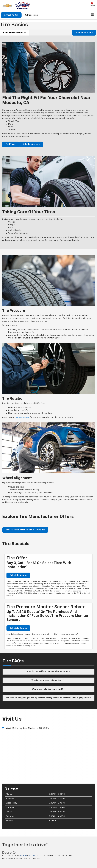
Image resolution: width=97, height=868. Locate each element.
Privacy (40, 855)
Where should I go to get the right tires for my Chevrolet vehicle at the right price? (48, 698)
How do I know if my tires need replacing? (49, 671)
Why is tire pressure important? (49, 680)
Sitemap (32, 855)
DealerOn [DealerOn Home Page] (23, 855)
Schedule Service (84, 33)
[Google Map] (48, 756)
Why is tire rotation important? (49, 689)
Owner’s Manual (22, 417)
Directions (31, 15)
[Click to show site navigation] (92, 15)
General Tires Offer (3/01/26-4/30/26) (25, 530)
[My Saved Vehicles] (92, 5)
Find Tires (11, 144)
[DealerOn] (10, 853)
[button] (11, 15)
